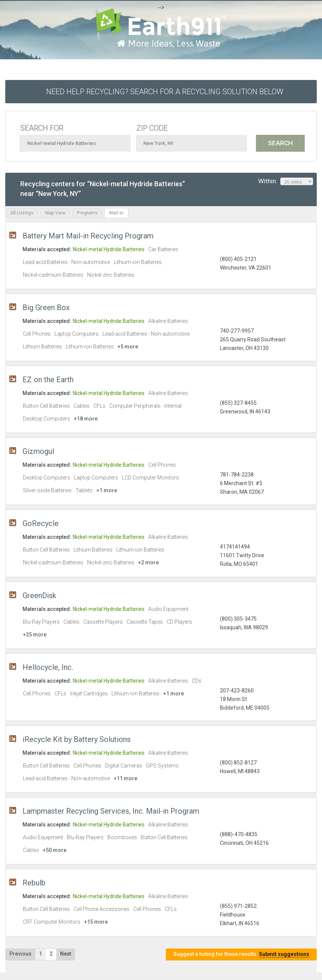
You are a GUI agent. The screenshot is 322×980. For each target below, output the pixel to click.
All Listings (22, 213)
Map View (55, 213)
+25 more (35, 635)
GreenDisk (39, 596)
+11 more (126, 778)
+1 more (107, 490)
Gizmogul (38, 451)
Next (66, 954)
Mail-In (116, 213)
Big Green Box (46, 308)
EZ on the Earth (48, 380)
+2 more (148, 562)
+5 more (128, 347)
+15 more (96, 922)
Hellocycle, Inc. (48, 667)
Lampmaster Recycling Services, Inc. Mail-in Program (111, 811)
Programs (87, 213)
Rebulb (34, 883)
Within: (286, 181)
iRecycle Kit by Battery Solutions (77, 739)
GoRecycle (41, 523)
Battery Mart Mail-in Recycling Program (88, 236)
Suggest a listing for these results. (241, 954)
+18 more (86, 419)
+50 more (55, 850)
